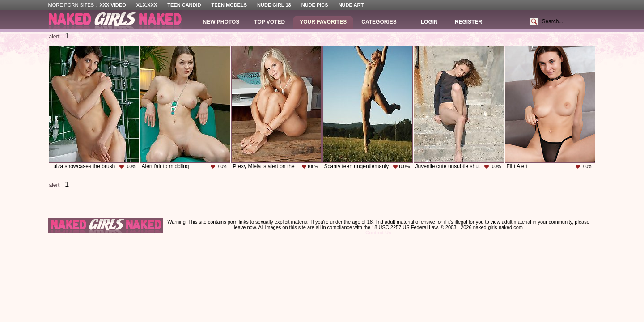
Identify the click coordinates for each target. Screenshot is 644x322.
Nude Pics (315, 5)
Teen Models (229, 5)
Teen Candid (184, 5)
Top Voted (269, 22)
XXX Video (112, 5)
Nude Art (351, 5)
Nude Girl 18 (274, 5)
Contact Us (378, 233)
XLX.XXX (147, 5)
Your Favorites (323, 22)
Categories (379, 22)
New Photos (221, 22)
